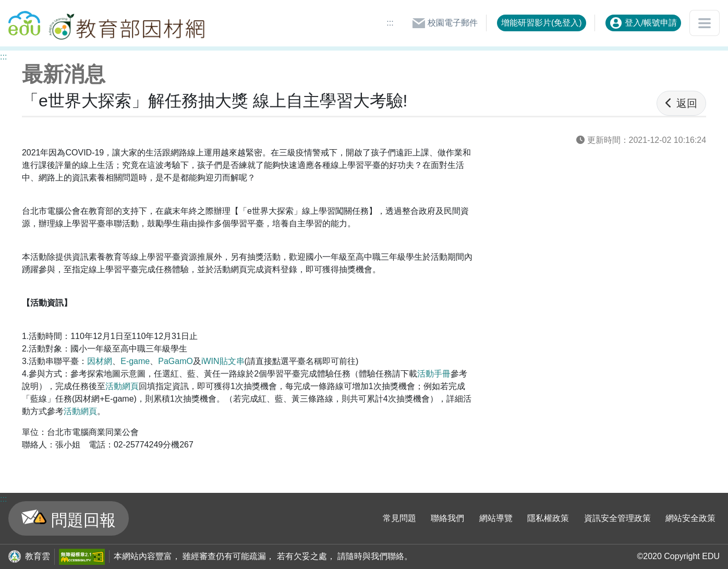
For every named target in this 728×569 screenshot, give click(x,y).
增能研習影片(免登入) (542, 23)
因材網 (100, 361)
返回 (681, 103)
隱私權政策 (548, 518)
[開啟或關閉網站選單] (705, 23)
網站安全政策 (690, 518)
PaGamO (175, 361)
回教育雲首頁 (24, 19)
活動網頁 (122, 386)
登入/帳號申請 (643, 23)
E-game (135, 361)
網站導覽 (496, 518)
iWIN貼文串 (223, 361)
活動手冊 (434, 374)
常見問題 (399, 518)
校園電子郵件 (445, 23)
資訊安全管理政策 (617, 518)
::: (390, 23)
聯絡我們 (447, 518)
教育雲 (38, 556)
